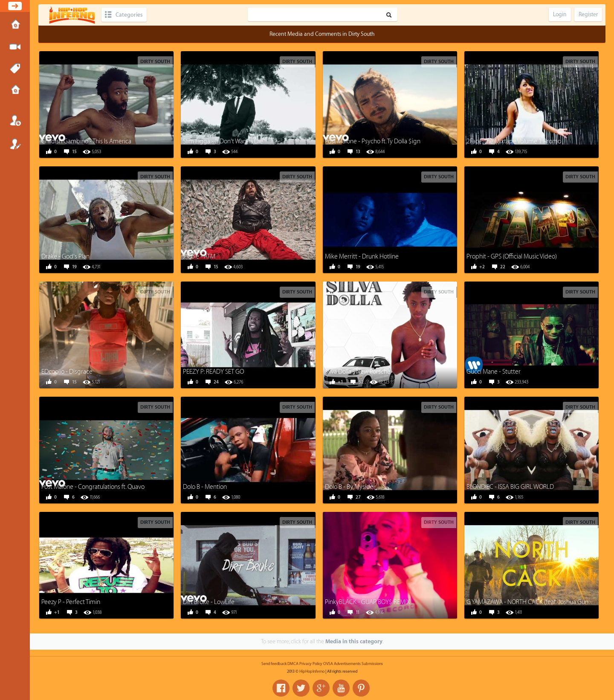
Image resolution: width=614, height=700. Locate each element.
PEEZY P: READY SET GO (213, 372)
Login (15, 120)
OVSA (328, 664)
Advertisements (347, 664)
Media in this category (354, 641)
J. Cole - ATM (199, 257)
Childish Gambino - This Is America (86, 141)
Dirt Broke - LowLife (209, 602)
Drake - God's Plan (65, 257)
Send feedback (274, 664)
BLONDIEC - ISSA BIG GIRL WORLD (510, 487)
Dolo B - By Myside (349, 487)
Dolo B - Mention (205, 487)
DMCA (293, 664)
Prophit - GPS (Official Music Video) (512, 257)
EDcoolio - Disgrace (67, 372)
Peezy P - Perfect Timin (71, 602)
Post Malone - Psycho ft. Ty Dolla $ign (373, 141)
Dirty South (155, 62)
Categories (129, 15)
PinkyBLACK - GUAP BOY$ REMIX (368, 602)
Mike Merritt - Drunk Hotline (362, 257)
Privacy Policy (311, 664)
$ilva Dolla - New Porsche (358, 372)
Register (15, 144)
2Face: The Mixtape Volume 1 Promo (514, 141)
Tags (15, 69)
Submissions (15, 90)
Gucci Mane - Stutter (494, 372)
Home (15, 25)
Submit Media (15, 47)
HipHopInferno (312, 671)
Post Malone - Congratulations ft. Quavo (93, 487)
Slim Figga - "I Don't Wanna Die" (224, 141)
